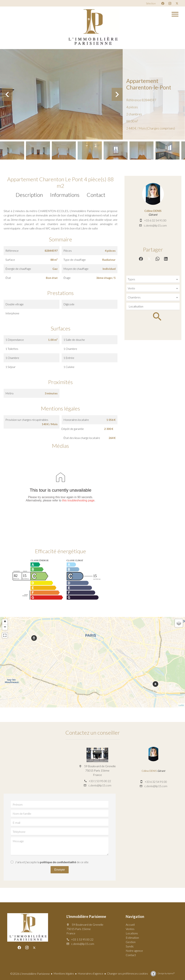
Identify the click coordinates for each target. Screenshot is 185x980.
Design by (166, 973)
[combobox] (153, 279)
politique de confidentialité (58, 862)
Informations (65, 195)
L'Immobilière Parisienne (86, 916)
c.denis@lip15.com (155, 225)
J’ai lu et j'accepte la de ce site (52, 862)
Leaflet (181, 705)
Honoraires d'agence (91, 973)
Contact (96, 195)
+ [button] (5, 622)
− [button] (5, 627)
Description (29, 195)
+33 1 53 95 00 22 (100, 781)
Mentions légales (64, 973)
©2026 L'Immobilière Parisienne (30, 974)
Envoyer (60, 870)
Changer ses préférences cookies (127, 973)
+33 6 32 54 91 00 (155, 220)
